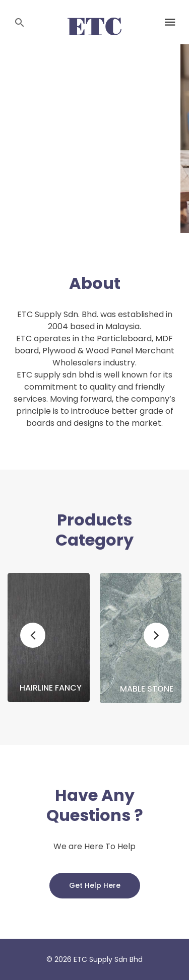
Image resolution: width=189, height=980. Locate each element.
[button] (33, 635)
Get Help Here (95, 885)
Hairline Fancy (51, 688)
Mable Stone (147, 689)
